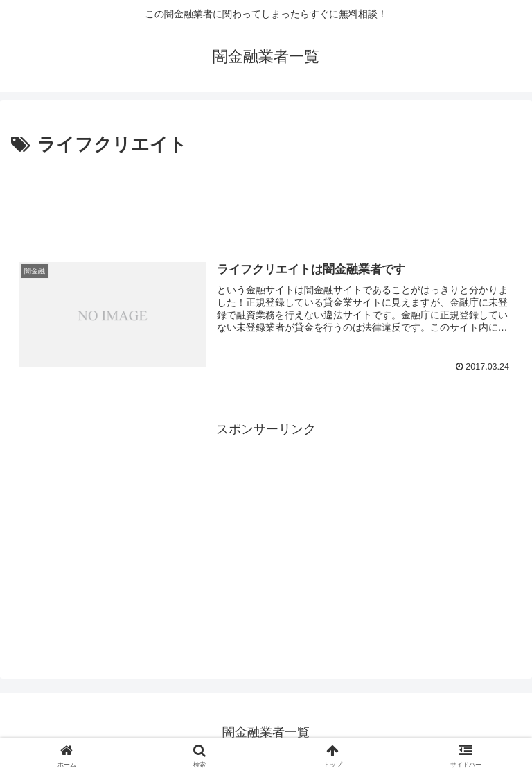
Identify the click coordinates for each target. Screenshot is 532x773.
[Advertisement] (266, 198)
